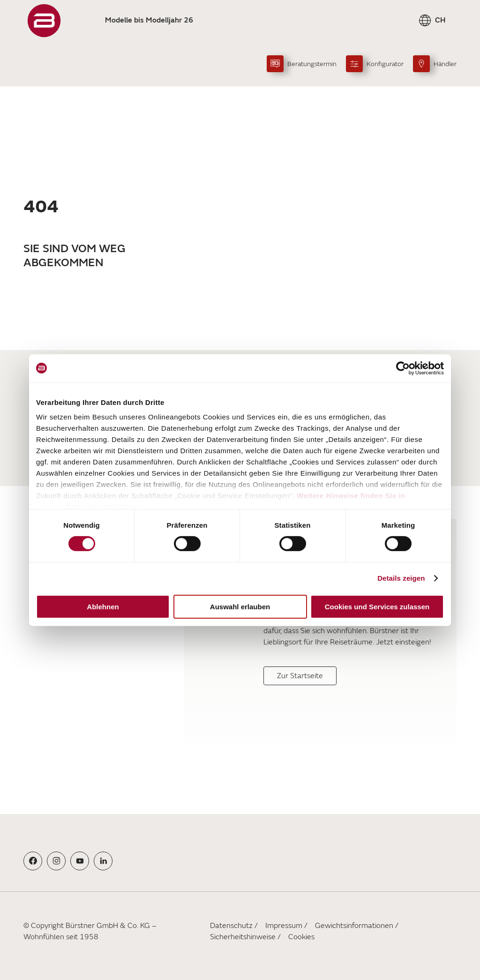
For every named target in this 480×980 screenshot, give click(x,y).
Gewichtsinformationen (354, 926)
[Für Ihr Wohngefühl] (132, 631)
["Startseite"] (44, 21)
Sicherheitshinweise (243, 937)
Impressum (284, 926)
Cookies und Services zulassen (377, 607)
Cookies (301, 937)
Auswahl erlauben (240, 607)
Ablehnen (103, 607)
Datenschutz (231, 926)
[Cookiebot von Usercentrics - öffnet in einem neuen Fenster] (403, 368)
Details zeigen (401, 578)
